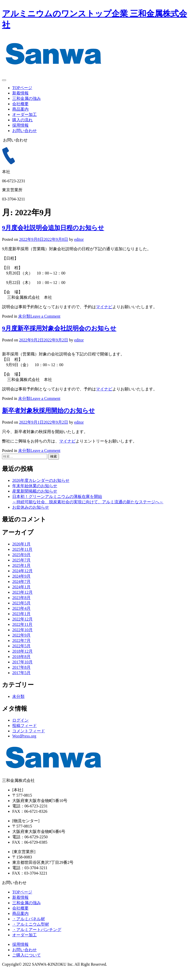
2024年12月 (22, 580)
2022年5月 (21, 655)
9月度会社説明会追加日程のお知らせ (53, 237)
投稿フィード (24, 735)
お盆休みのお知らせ (31, 516)
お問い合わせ (24, 131)
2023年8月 (21, 607)
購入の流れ (22, 120)
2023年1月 (21, 623)
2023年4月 (21, 618)
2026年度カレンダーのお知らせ (41, 490)
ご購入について (27, 964)
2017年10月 (22, 671)
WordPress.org (24, 745)
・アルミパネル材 (29, 928)
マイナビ (104, 316)
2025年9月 (21, 564)
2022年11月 (22, 634)
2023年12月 (22, 601)
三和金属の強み (27, 98)
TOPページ (22, 88)
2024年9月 (21, 585)
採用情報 (20, 125)
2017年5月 (21, 682)
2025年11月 (22, 559)
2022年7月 (21, 650)
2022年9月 (21, 644)
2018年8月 (21, 666)
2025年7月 (21, 569)
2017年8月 (21, 677)
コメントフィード (29, 740)
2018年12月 (22, 660)
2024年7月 (21, 591)
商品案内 (20, 109)
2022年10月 (22, 639)
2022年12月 (22, 628)
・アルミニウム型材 (31, 933)
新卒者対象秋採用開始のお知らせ (48, 420)
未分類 (24, 325)
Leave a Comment (45, 325)
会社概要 (20, 104)
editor (79, 249)
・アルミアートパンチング (37, 939)
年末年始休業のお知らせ (35, 495)
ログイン (20, 729)
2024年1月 (21, 596)
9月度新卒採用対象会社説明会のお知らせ (59, 338)
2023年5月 (21, 612)
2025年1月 (21, 575)
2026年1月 (21, 553)
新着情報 (20, 93)
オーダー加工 (24, 115)
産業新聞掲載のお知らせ (35, 500)
